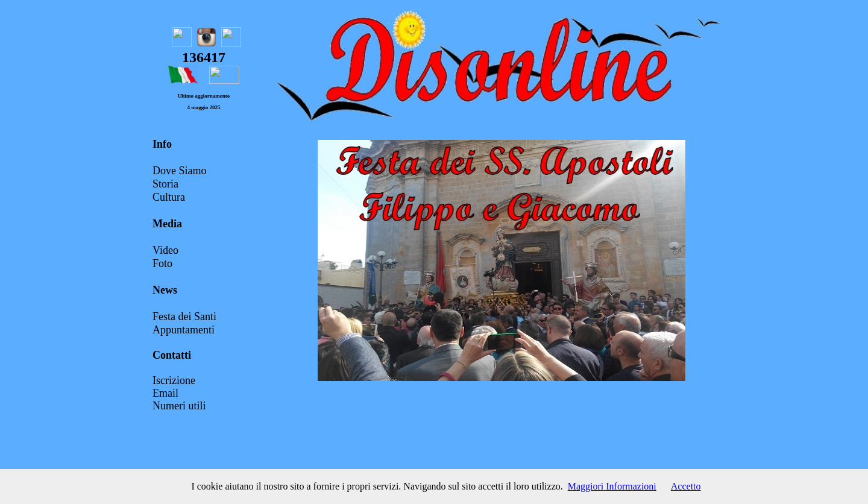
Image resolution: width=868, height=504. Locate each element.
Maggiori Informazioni (612, 486)
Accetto (686, 486)
